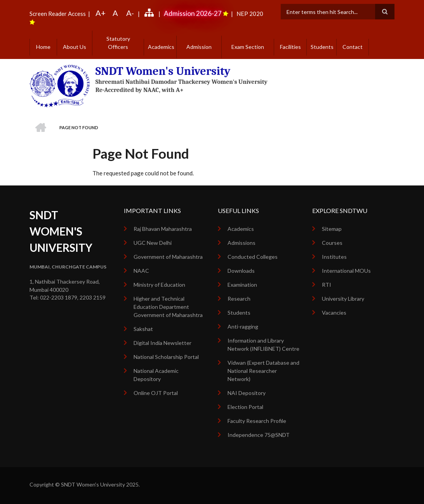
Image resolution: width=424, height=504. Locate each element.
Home (43, 47)
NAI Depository (247, 393)
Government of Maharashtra (168, 257)
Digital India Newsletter (162, 343)
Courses (332, 243)
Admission (199, 47)
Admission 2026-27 (193, 13)
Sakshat (143, 329)
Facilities (290, 47)
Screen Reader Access (58, 14)
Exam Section (248, 47)
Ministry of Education (159, 285)
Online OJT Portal (156, 393)
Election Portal (245, 407)
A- (130, 13)
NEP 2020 (249, 14)
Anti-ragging (243, 326)
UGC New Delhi (153, 243)
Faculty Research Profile (257, 421)
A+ (101, 13)
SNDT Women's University (163, 71)
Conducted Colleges (253, 257)
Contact (353, 47)
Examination (242, 285)
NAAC (141, 271)
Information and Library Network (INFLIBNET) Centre (263, 345)
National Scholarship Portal (166, 357)
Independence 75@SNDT (259, 435)
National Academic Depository (156, 375)
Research (239, 299)
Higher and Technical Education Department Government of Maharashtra (168, 307)
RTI (327, 285)
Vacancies (334, 313)
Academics (161, 47)
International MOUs (346, 271)
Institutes (334, 257)
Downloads (241, 271)
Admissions (242, 243)
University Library (343, 299)
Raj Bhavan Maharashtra (163, 229)
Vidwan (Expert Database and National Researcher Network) (263, 371)
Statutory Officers (118, 43)
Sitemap (332, 229)
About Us (75, 47)
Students (322, 47)
